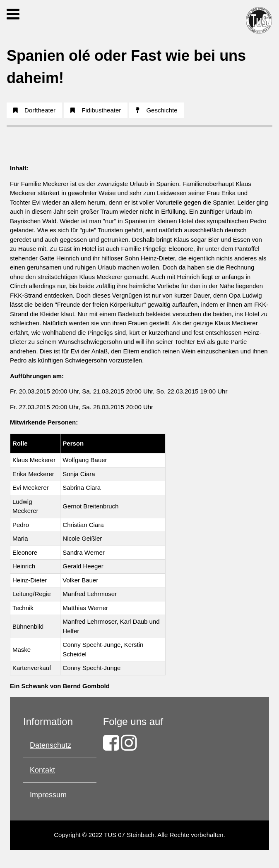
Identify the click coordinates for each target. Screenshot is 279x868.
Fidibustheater (96, 110)
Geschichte (156, 110)
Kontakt (42, 770)
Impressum (48, 795)
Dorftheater (34, 110)
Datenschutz (51, 745)
